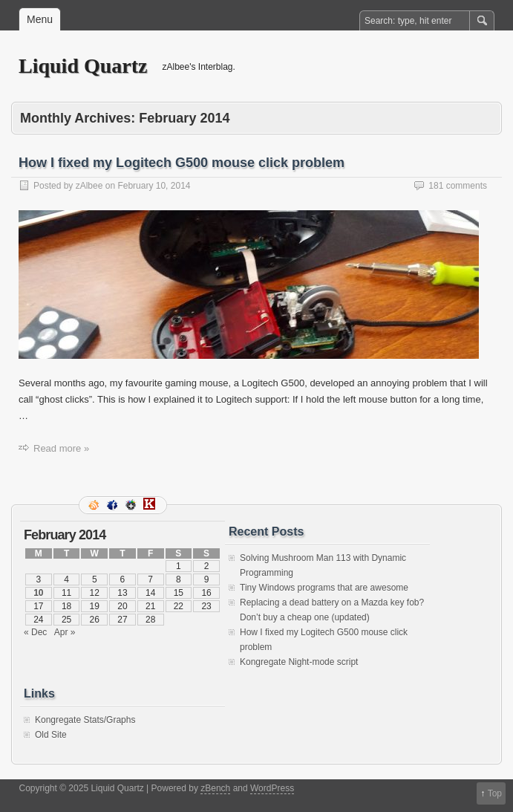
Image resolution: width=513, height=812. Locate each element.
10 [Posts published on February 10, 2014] (38, 593)
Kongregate (151, 505)
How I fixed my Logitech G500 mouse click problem (182, 163)
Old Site (51, 735)
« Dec (35, 632)
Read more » (61, 448)
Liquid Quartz (83, 66)
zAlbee (89, 186)
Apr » (65, 632)
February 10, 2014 (154, 186)
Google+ (132, 505)
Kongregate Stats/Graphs (85, 720)
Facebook (114, 505)
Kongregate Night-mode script (299, 662)
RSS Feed (95, 505)
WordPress (272, 788)
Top (495, 793)
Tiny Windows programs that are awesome (324, 588)
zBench (215, 788)
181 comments (458, 186)
